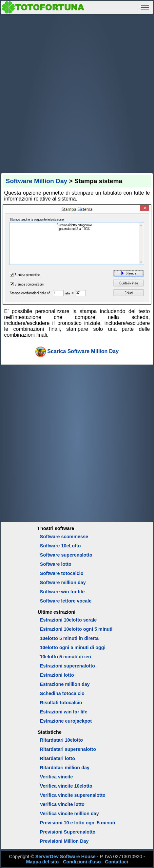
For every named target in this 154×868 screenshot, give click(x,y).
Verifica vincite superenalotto (73, 795)
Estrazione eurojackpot (66, 721)
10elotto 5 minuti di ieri (66, 657)
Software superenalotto (66, 555)
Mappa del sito (42, 862)
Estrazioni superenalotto (67, 666)
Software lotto (56, 564)
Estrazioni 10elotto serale (68, 620)
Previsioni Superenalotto (68, 832)
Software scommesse (64, 537)
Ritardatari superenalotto (68, 749)
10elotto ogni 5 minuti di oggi (73, 647)
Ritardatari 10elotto (61, 740)
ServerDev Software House (66, 857)
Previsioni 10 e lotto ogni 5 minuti (77, 823)
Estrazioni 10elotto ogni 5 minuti (76, 629)
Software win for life (62, 592)
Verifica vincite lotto (62, 804)
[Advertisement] (77, 93)
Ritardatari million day (65, 768)
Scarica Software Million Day (83, 351)
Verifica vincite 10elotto (66, 786)
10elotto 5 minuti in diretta (69, 638)
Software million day (63, 582)
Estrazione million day (65, 684)
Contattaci (116, 862)
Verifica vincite (57, 777)
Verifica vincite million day (69, 814)
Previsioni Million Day (64, 841)
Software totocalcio (62, 573)
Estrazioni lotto (57, 675)
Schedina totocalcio (62, 693)
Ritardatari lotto (58, 758)
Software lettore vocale (66, 601)
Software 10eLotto (60, 546)
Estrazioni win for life (64, 712)
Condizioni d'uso (82, 862)
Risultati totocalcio (61, 703)
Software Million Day (37, 181)
